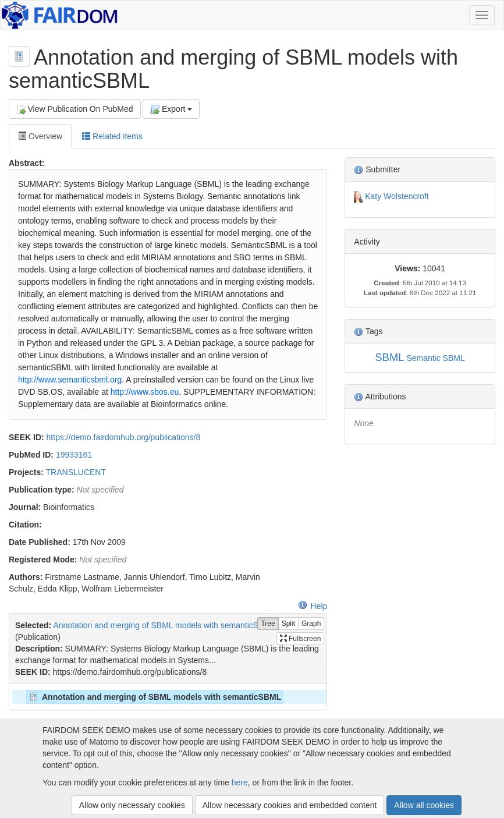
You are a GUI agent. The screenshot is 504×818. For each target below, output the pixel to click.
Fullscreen (301, 639)
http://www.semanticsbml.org (70, 380)
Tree (268, 624)
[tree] (168, 697)
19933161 (74, 455)
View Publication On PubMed (75, 109)
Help (313, 606)
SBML (390, 357)
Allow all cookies (424, 805)
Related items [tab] (112, 136)
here (240, 782)
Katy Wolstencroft (397, 196)
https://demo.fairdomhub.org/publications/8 (124, 437)
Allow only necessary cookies (132, 805)
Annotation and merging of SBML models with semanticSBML (164, 625)
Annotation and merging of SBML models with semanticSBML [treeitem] (154, 697)
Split (288, 624)
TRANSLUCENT (76, 472)
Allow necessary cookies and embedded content (290, 805)
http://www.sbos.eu (145, 392)
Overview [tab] (40, 136)
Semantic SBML (435, 358)
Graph (311, 624)
